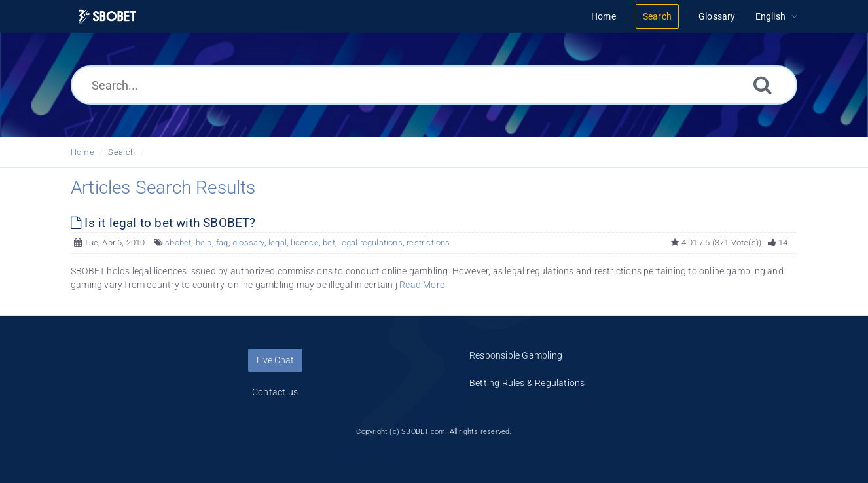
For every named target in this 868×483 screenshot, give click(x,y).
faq (222, 242)
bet (329, 242)
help (204, 242)
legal (278, 242)
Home (82, 152)
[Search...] (434, 85)
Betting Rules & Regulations (527, 383)
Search (121, 152)
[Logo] (107, 17)
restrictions (428, 242)
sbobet (178, 242)
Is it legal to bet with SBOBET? (163, 223)
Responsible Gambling (516, 355)
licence (304, 242)
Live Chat (275, 360)
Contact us (275, 392)
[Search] (763, 85)
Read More (422, 285)
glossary (248, 242)
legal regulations (371, 242)
